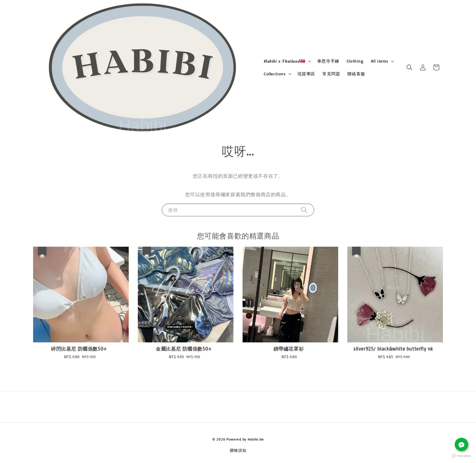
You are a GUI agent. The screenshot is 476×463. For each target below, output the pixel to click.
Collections (275, 74)
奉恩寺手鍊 (328, 61)
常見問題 (331, 74)
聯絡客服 (356, 74)
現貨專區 (306, 74)
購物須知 (238, 450)
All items (380, 61)
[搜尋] (304, 210)
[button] (410, 67)
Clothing (355, 61)
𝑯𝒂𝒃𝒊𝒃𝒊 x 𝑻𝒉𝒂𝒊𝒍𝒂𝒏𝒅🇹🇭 (285, 61)
